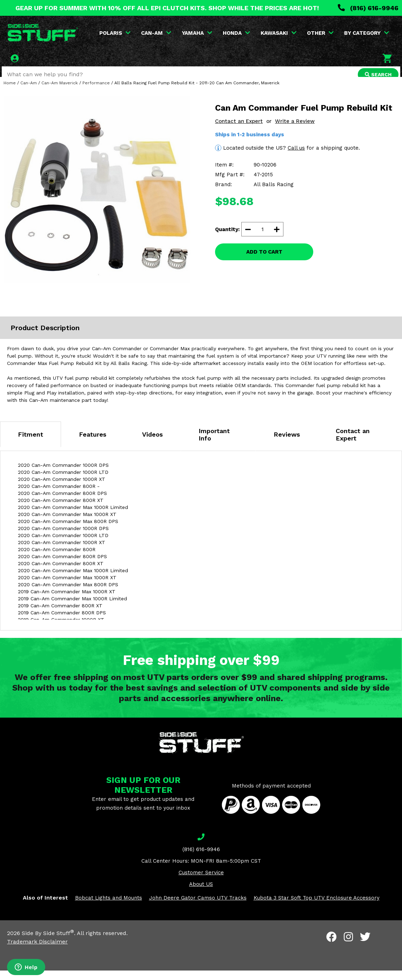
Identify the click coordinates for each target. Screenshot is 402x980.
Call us (296, 157)
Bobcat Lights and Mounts (109, 907)
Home (10, 92)
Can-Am (29, 92)
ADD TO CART (264, 261)
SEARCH (376, 74)
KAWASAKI (279, 33)
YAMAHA (198, 33)
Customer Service (201, 882)
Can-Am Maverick (60, 92)
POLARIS (116, 33)
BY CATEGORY (367, 33)
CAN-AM (157, 33)
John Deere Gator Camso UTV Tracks (198, 907)
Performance (96, 92)
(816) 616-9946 (368, 8)
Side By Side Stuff (48, 943)
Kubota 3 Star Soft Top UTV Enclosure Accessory (317, 907)
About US (201, 893)
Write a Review (295, 130)
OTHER (321, 33)
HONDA (237, 33)
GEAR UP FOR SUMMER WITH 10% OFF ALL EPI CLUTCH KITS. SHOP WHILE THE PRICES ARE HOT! (167, 8)
